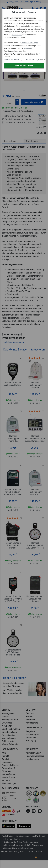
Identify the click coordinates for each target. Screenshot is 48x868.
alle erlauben (17, 35)
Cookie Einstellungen (30, 43)
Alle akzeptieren (24, 66)
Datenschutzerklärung (13, 60)
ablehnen (28, 48)
